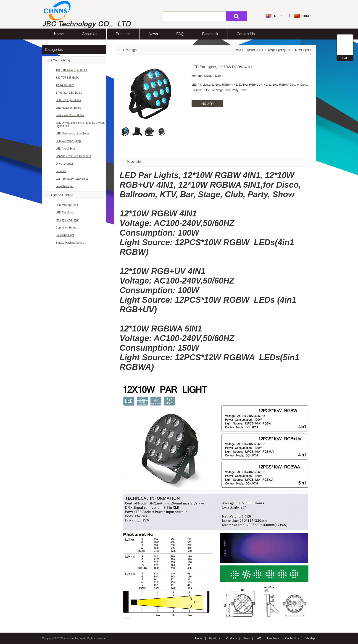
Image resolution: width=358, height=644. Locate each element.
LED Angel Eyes (66, 149)
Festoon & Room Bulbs (70, 115)
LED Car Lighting (58, 60)
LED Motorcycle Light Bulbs (72, 134)
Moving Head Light (67, 220)
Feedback (210, 34)
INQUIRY (207, 104)
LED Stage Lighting (59, 195)
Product (251, 50)
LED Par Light (64, 213)
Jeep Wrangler (65, 186)
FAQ (180, 34)
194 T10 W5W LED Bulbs (71, 70)
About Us (90, 34)
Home (59, 34)
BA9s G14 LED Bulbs (69, 93)
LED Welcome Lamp (68, 141)
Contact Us (246, 34)
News (153, 34)
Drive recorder (64, 164)
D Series (61, 171)
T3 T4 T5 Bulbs (65, 85)
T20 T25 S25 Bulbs (67, 78)
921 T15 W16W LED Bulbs (72, 179)
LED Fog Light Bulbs (68, 100)
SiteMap (310, 638)
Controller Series (66, 228)
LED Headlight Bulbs (68, 108)
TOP (345, 58)
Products (123, 34)
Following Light (65, 235)
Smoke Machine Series (70, 243)
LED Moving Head (67, 205)
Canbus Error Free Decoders (73, 156)
